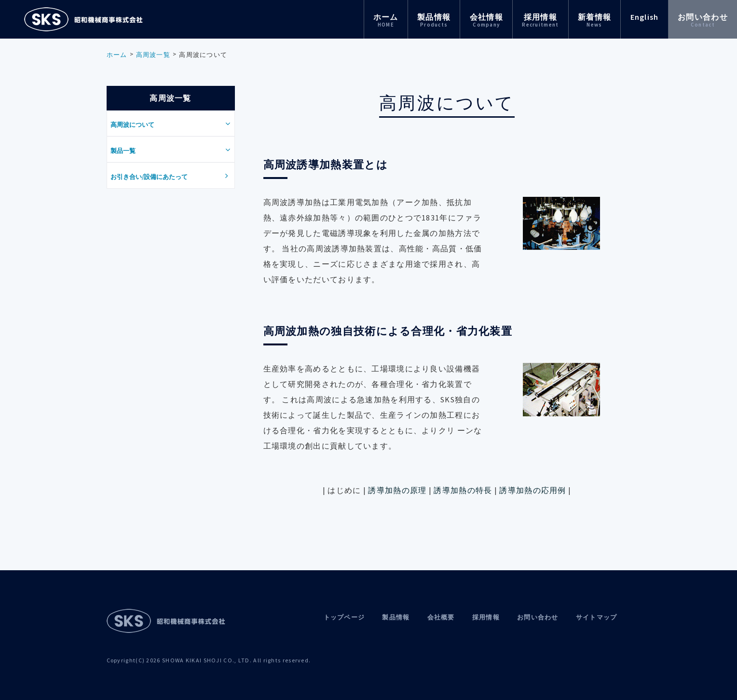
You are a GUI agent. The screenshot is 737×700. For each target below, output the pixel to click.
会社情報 (486, 20)
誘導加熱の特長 (464, 490)
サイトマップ (597, 617)
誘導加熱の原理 (397, 490)
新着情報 (594, 20)
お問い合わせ (703, 20)
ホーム (386, 20)
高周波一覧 (153, 55)
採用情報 (540, 20)
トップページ (344, 617)
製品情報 (434, 20)
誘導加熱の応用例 (532, 490)
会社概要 (441, 617)
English (645, 17)
